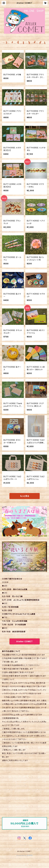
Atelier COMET (24, 641)
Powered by (25, 855)
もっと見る (25, 496)
